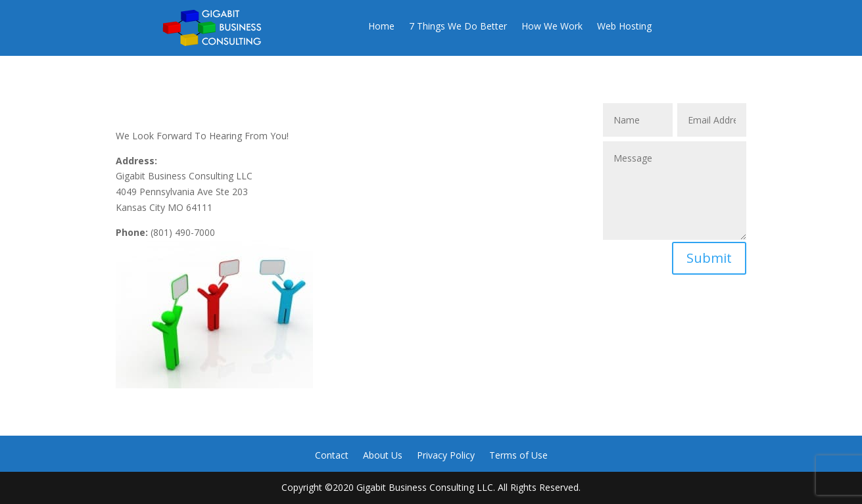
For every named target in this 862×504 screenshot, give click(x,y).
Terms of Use (518, 456)
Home (381, 27)
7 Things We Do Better (458, 27)
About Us (383, 456)
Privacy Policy (446, 456)
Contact (332, 456)
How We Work (552, 27)
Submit (709, 258)
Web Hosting (624, 27)
